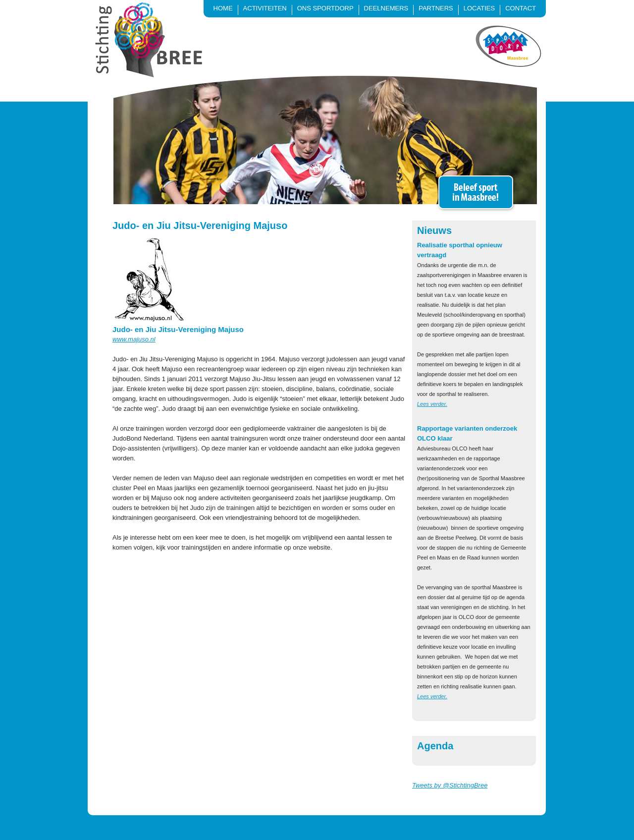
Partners (436, 8)
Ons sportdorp (325, 8)
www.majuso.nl (134, 339)
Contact (521, 8)
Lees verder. (432, 404)
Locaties (479, 8)
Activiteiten (265, 8)
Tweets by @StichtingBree (450, 785)
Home (223, 8)
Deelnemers (386, 8)
